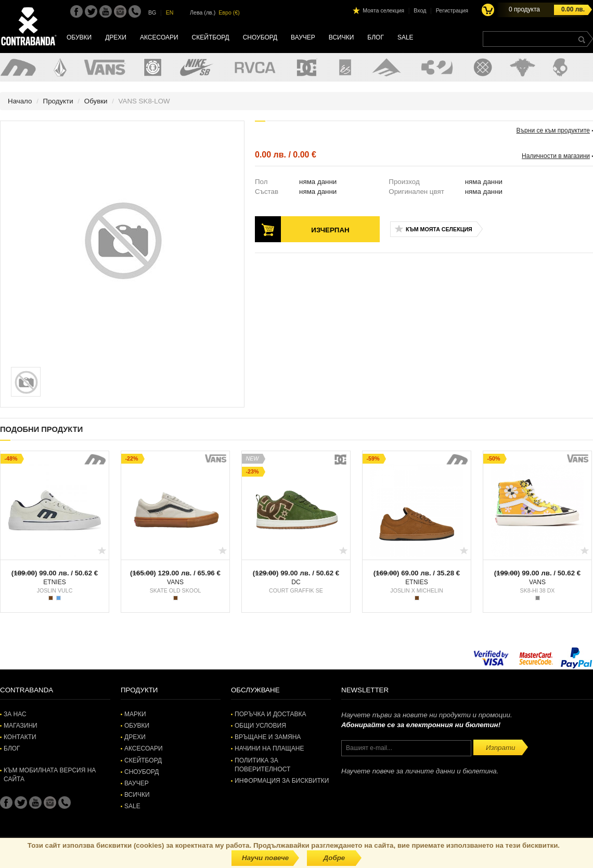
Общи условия (260, 726)
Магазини (21, 726)
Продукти (58, 101)
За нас (15, 714)
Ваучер (303, 37)
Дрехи (116, 37)
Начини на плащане (269, 748)
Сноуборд (260, 37)
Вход (420, 10)
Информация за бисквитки (282, 781)
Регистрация (452, 10)
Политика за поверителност (262, 765)
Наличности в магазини (556, 156)
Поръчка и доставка (270, 714)
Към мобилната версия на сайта (50, 775)
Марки (135, 714)
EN (170, 12)
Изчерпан (330, 230)
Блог (376, 37)
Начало (20, 101)
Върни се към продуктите (553, 130)
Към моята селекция (439, 229)
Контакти (20, 737)
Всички (341, 37)
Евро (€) (229, 12)
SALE (405, 37)
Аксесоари (159, 37)
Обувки (79, 37)
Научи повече (265, 858)
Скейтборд (211, 37)
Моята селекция (383, 10)
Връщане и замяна (268, 737)
